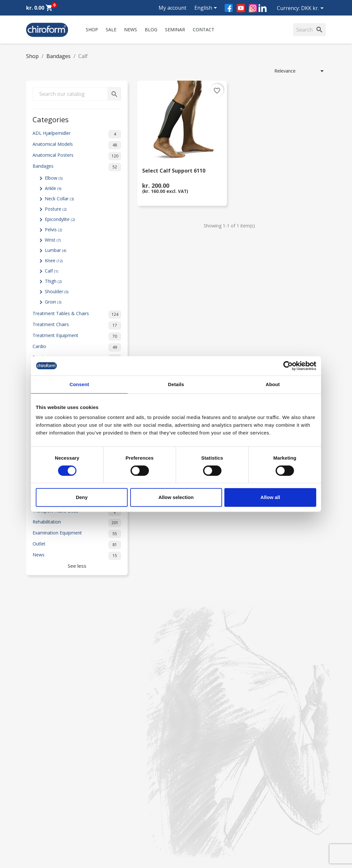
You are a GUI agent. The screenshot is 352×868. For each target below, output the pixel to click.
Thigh (53, 281)
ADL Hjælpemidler (77, 134)
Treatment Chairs (77, 325)
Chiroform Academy (47, 762)
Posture (56, 209)
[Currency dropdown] (313, 9)
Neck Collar (59, 199)
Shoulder (57, 291)
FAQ (108, 770)
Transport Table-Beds (77, 512)
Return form (116, 825)
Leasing (34, 819)
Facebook (229, 8)
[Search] (309, 30)
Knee (54, 260)
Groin (53, 302)
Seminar (175, 30)
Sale (111, 30)
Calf (51, 271)
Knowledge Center (45, 803)
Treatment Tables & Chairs (77, 314)
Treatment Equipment (77, 336)
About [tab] (273, 384)
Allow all (270, 497)
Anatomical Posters (77, 156)
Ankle (53, 188)
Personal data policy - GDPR (133, 808)
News (131, 30)
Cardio (77, 347)
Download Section (45, 811)
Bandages (77, 167)
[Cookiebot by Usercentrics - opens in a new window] (288, 366)
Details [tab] (176, 384)
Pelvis (53, 229)
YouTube (241, 8)
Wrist (53, 240)
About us (113, 754)
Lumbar (55, 250)
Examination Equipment (77, 534)
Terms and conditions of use (133, 817)
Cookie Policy (117, 834)
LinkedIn (263, 8)
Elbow (54, 178)
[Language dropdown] (207, 8)
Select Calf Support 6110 (174, 171)
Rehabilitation (77, 523)
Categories (51, 119)
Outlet (77, 545)
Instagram (253, 8)
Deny (82, 497)
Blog (151, 30)
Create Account (42, 828)
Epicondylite (60, 219)
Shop (92, 30)
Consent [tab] (79, 384)
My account (172, 8)
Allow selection (176, 497)
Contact (204, 30)
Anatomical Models (77, 145)
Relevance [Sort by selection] (300, 71)
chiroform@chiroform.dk (206, 793)
